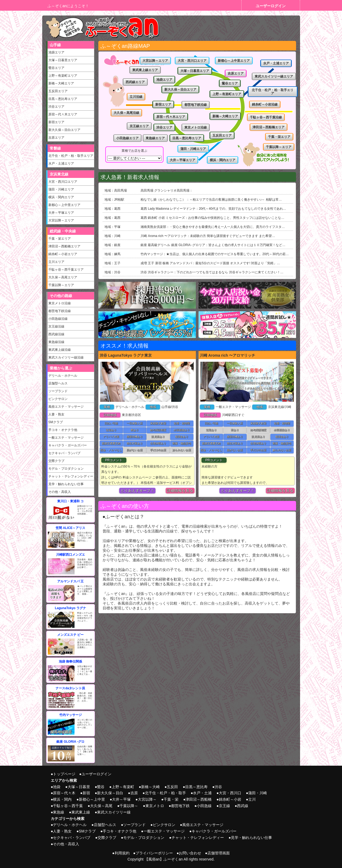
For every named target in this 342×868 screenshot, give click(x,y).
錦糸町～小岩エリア (63, 254)
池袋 (57, 787)
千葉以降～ (129, 806)
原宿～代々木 (64, 793)
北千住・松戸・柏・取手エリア (71, 156)
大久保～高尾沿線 (126, 113)
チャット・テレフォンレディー (71, 476)
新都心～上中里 (92, 799)
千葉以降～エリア (61, 285)
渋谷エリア (56, 107)
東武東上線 (81, 812)
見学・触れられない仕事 (66, 484)
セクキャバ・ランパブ (64, 453)
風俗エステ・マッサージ (66, 407)
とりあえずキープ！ (137, 491)
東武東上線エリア (145, 70)
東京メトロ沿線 (60, 303)
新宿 (86, 793)
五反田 (172, 787)
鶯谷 (101, 787)
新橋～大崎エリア (61, 83)
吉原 (134, 793)
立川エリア (56, 262)
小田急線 (204, 806)
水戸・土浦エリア (61, 164)
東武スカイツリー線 (114, 812)
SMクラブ (56, 422)
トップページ (64, 774)
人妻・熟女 (56, 414)
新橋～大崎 (150, 787)
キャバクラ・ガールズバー (68, 445)
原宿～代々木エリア (63, 114)
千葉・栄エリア (60, 239)
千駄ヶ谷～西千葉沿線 (266, 117)
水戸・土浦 (202, 793)
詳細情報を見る (180, 491)
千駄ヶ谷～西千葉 (68, 806)
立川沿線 (136, 97)
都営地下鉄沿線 (60, 311)
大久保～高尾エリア (63, 277)
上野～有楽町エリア (63, 76)
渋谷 (218, 787)
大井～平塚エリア (61, 213)
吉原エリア (56, 138)
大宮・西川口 (230, 793)
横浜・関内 (62, 799)
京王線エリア (139, 126)
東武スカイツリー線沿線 (66, 357)
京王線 (224, 806)
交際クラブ (56, 461)
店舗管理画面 (219, 853)
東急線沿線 (56, 342)
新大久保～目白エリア (64, 130)
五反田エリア (58, 91)
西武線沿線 (56, 334)
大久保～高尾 (101, 806)
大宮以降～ (147, 799)
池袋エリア (56, 52)
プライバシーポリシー (154, 853)
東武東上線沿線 (60, 350)
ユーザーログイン (271, 6)
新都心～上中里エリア (64, 205)
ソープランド (58, 391)
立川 (252, 799)
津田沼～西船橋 (199, 799)
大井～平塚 (121, 799)
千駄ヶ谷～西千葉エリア (66, 270)
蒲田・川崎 (258, 793)
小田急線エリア (127, 138)
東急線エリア (155, 138)
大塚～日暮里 (79, 787)
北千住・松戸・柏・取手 (165, 793)
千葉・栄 (171, 799)
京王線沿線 (56, 326)
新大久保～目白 (110, 793)
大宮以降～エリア (61, 220)
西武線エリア (135, 82)
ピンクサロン (58, 399)
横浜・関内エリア (61, 197)
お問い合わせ (190, 853)
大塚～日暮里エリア (63, 60)
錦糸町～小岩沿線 (265, 104)
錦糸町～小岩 (230, 799)
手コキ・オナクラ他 (63, 430)
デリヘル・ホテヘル (63, 376)
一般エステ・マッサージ (66, 438)
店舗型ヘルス (58, 383)
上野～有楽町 (123, 787)
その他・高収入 (60, 492)
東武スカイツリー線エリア (274, 76)
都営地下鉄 (180, 806)
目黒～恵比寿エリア (63, 99)
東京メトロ (155, 806)
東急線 (59, 812)
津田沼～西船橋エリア (64, 246)
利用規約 (122, 853)
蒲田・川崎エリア (61, 189)
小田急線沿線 (58, 319)
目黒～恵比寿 (196, 787)
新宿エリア (56, 122)
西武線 (243, 806)
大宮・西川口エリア (63, 182)
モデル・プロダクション (66, 469)
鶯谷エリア (56, 68)
